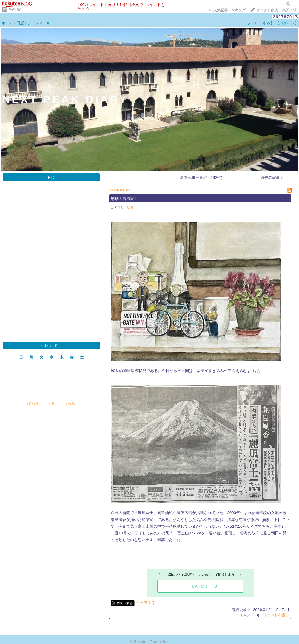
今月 (51, 404)
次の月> (70, 404)
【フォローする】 (259, 23)
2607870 (283, 17)
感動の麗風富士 (124, 199)
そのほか (16, 10)
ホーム (7, 23)
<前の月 (32, 404)
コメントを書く (276, 615)
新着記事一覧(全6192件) (201, 177)
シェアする (146, 603)
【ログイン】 (287, 23)
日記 (20, 23)
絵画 (130, 207)
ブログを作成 (267, 10)
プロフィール (39, 23)
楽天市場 (289, 10)
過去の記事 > (272, 177)
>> (227, 10)
